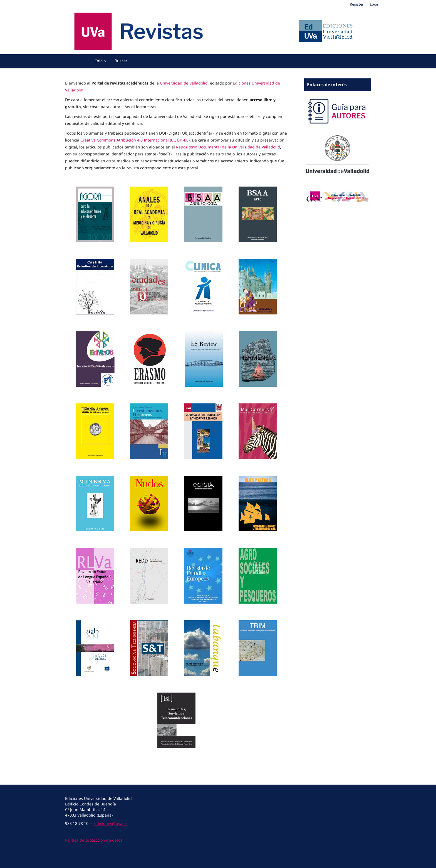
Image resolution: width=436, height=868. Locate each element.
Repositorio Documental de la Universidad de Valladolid (228, 147)
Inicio (101, 61)
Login (375, 4)
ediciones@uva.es (111, 823)
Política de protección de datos (94, 840)
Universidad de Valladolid (184, 83)
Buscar (121, 61)
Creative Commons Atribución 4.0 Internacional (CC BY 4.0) (135, 140)
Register (357, 4)
